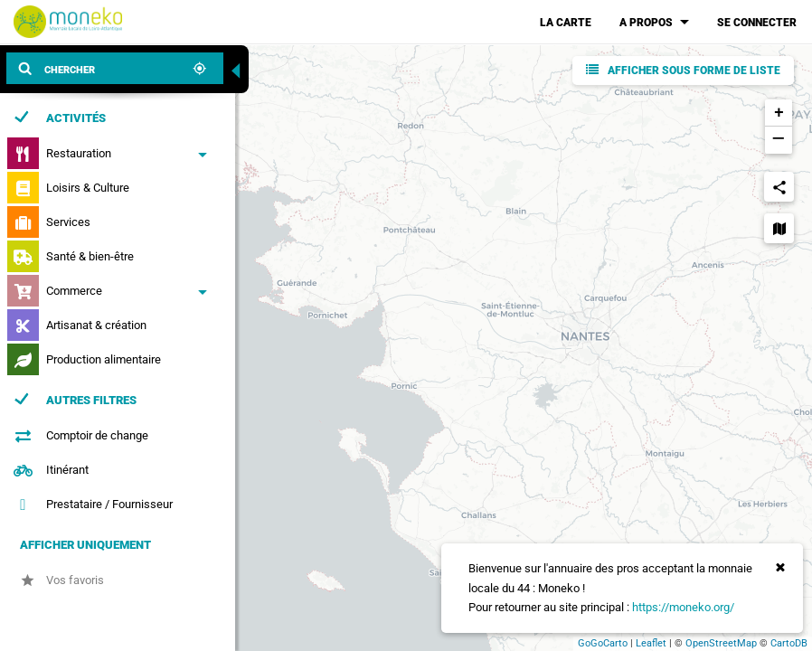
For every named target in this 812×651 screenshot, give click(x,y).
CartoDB (789, 643)
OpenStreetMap (721, 643)
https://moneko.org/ (683, 607)
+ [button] (779, 113)
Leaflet (651, 643)
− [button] (778, 140)
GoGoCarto (603, 643)
